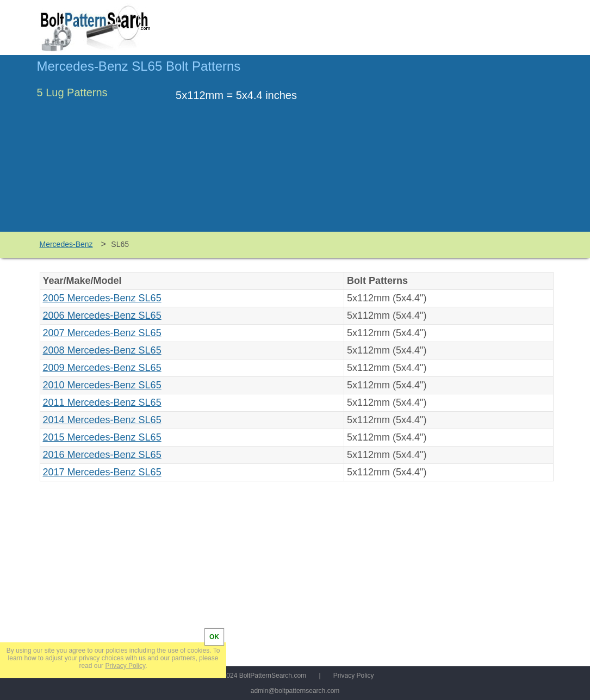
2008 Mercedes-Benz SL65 (102, 350)
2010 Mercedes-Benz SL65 (102, 385)
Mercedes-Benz (66, 244)
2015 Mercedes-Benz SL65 (102, 437)
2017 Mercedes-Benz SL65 (102, 472)
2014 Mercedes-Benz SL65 (102, 420)
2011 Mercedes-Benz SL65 (102, 402)
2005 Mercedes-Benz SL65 (102, 298)
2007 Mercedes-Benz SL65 (102, 333)
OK (214, 637)
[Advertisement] (462, 148)
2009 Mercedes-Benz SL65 (102, 368)
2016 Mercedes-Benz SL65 (102, 455)
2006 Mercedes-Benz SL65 (102, 315)
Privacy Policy (354, 676)
